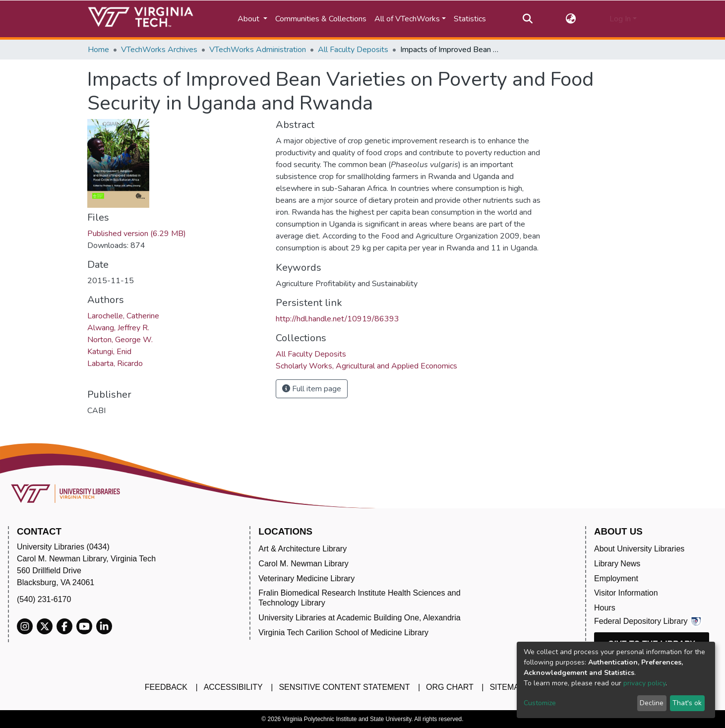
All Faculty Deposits (353, 50)
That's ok (687, 703)
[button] (571, 19)
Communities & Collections (321, 19)
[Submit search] (527, 19)
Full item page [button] (312, 389)
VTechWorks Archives (159, 50)
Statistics (470, 19)
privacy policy (644, 683)
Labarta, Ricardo (115, 364)
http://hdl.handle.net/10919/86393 (337, 319)
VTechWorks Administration (258, 50)
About (249, 19)
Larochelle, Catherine (123, 316)
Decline (652, 703)
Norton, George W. (120, 340)
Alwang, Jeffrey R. (118, 328)
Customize (540, 703)
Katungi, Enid (109, 352)
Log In (620, 19)
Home (98, 50)
